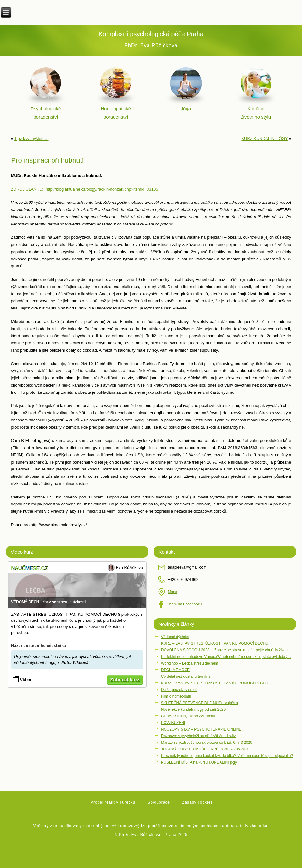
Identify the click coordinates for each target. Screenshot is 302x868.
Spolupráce (159, 802)
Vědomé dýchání (175, 637)
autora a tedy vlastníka (245, 826)
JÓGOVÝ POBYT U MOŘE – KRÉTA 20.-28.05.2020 (205, 749)
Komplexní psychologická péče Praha (151, 34)
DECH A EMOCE (175, 670)
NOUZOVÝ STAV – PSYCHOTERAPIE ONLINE (201, 729)
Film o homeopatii (176, 696)
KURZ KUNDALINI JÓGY (264, 139)
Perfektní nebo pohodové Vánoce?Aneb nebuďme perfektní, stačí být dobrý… (226, 657)
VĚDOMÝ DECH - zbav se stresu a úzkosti (48, 602)
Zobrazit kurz (125, 679)
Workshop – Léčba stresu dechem (190, 663)
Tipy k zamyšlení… (31, 139)
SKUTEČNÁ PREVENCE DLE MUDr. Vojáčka (199, 703)
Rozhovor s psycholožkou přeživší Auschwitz (199, 736)
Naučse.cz (29, 568)
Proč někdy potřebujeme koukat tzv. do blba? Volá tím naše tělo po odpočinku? (227, 756)
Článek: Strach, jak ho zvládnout (188, 716)
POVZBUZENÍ (173, 723)
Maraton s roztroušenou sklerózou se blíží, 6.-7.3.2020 (207, 743)
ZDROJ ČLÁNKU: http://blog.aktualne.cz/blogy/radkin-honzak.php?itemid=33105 (85, 189)
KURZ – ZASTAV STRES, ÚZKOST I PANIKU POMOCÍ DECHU (215, 643)
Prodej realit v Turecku (113, 802)
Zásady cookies (197, 802)
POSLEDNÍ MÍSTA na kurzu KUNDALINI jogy (199, 762)
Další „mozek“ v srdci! (179, 690)
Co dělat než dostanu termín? (186, 676)
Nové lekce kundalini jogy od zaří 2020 (193, 709)
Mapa (172, 592)
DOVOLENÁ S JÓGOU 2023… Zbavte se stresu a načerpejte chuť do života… (227, 650)
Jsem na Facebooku (185, 604)
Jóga (186, 109)
